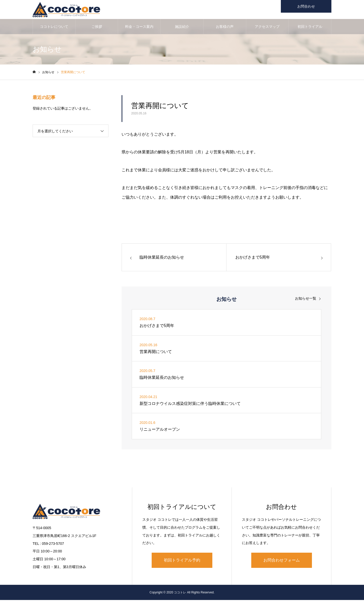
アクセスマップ (267, 28)
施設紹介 (182, 28)
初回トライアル (310, 28)
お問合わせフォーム (282, 561)
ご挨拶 (97, 28)
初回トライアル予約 (182, 561)
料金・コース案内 (139, 28)
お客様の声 (225, 28)
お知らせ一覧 (306, 300)
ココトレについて (54, 28)
